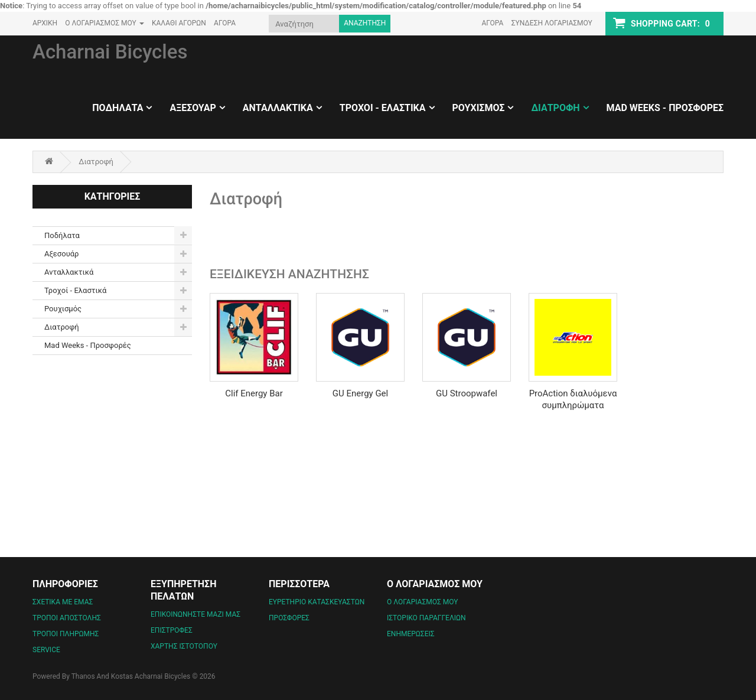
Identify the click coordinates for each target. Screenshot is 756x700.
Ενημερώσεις (411, 634)
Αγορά (492, 23)
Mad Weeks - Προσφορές (665, 108)
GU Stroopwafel (467, 393)
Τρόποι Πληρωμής (66, 634)
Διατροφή (555, 108)
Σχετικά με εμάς (63, 602)
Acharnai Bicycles (110, 52)
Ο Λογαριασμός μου (422, 602)
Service (46, 650)
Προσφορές (289, 618)
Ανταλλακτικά (278, 108)
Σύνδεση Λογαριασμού (552, 23)
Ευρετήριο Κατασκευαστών (317, 602)
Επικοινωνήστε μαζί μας (195, 614)
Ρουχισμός (479, 108)
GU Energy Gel (360, 393)
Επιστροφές (172, 630)
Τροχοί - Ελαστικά (383, 108)
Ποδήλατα (118, 108)
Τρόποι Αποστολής (67, 618)
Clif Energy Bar (254, 393)
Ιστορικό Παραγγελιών (426, 618)
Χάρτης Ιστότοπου (184, 646)
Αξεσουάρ (193, 108)
